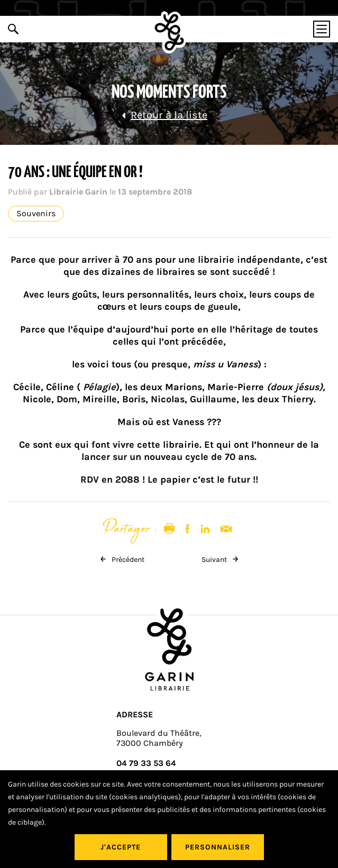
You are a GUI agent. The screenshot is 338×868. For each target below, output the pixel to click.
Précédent (122, 560)
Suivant (220, 560)
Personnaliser (218, 847)
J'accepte (121, 847)
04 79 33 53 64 (146, 763)
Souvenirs (36, 214)
